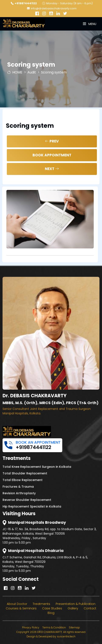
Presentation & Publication (76, 604)
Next (52, 169)
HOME (15, 72)
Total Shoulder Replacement (25, 473)
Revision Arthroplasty (19, 493)
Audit (32, 72)
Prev (52, 141)
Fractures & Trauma (18, 487)
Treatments (41, 604)
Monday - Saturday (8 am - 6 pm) (67, 3)
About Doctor (17, 604)
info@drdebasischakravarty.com (52, 8)
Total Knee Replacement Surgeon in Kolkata (37, 467)
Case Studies (52, 608)
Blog (51, 613)
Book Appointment (52, 155)
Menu (90, 24)
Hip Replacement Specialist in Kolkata (32, 506)
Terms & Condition (54, 627)
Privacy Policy (31, 627)
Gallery (73, 608)
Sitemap (74, 627)
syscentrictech (66, 636)
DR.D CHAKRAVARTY (50, 632)
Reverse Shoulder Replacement (27, 500)
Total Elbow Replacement (23, 480)
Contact (90, 608)
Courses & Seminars (21, 608)
